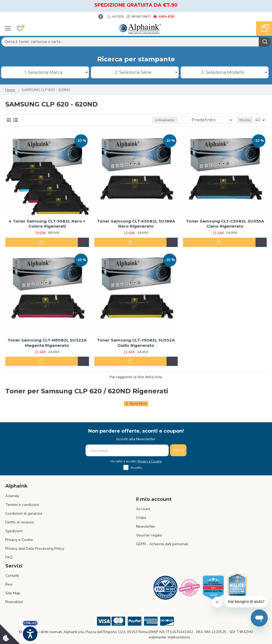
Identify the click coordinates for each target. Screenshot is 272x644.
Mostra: (245, 120)
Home (10, 90)
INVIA (178, 450)
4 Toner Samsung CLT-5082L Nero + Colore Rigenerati (47, 224)
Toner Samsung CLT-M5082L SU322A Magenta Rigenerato (47, 343)
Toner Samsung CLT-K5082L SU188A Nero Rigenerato (136, 224)
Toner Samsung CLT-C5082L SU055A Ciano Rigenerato (225, 224)
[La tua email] (127, 450)
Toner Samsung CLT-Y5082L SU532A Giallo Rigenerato (136, 343)
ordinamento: (165, 120)
